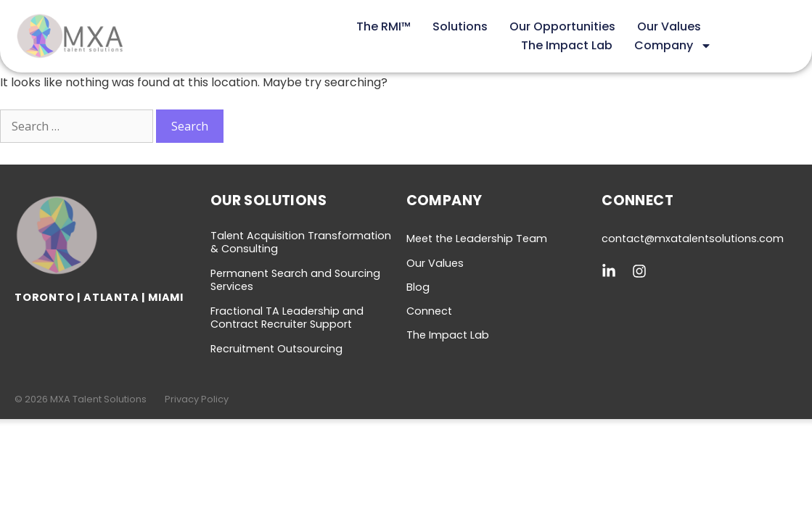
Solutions (460, 26)
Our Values (669, 26)
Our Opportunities (562, 26)
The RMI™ (384, 26)
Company (673, 46)
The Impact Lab (567, 45)
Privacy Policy (197, 399)
